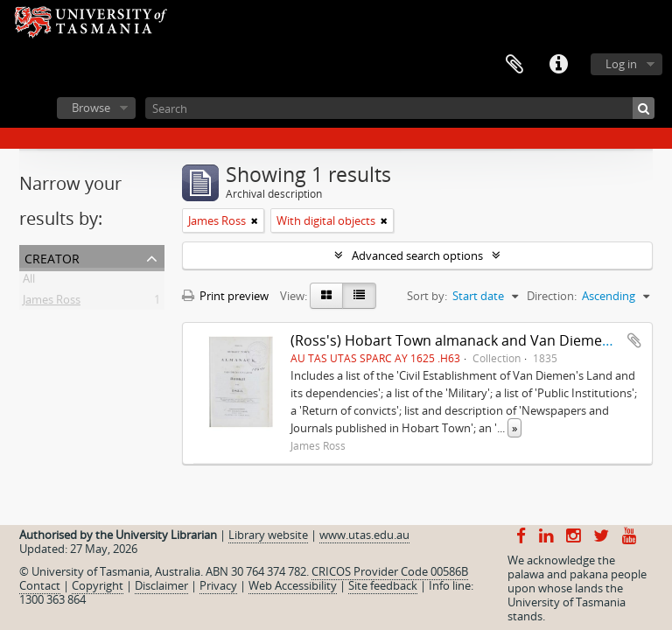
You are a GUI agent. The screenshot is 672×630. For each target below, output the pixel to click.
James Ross (52, 303)
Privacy (218, 585)
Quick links (558, 65)
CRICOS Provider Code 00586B (390, 571)
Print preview (225, 296)
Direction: (552, 296)
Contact (40, 585)
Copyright (98, 585)
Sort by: (427, 296)
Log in (621, 64)
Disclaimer (161, 585)
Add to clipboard (634, 340)
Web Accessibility (293, 585)
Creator (52, 257)
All (29, 282)
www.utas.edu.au (364, 535)
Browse (91, 108)
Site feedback (383, 585)
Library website (268, 535)
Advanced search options (417, 255)
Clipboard (514, 65)
